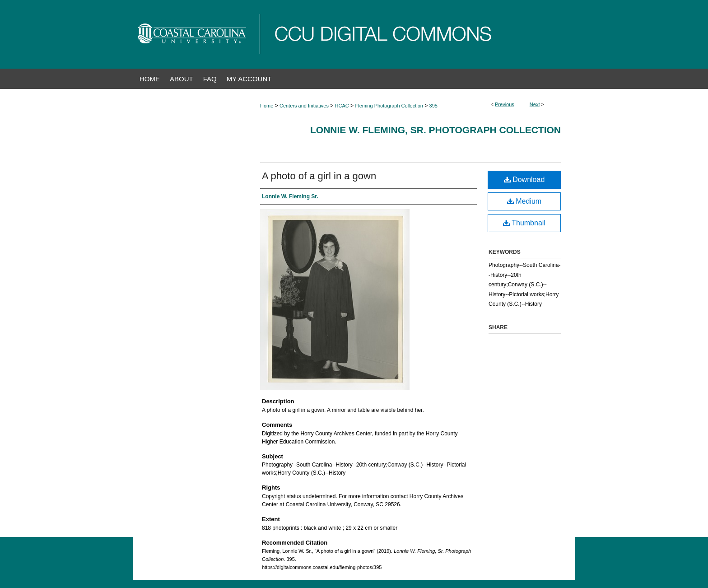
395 (433, 106)
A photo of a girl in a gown (319, 176)
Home (267, 106)
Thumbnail (524, 223)
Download (524, 180)
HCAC (342, 106)
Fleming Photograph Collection (389, 106)
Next (535, 104)
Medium (524, 201)
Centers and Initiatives (304, 106)
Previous (505, 104)
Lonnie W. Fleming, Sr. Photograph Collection (436, 130)
